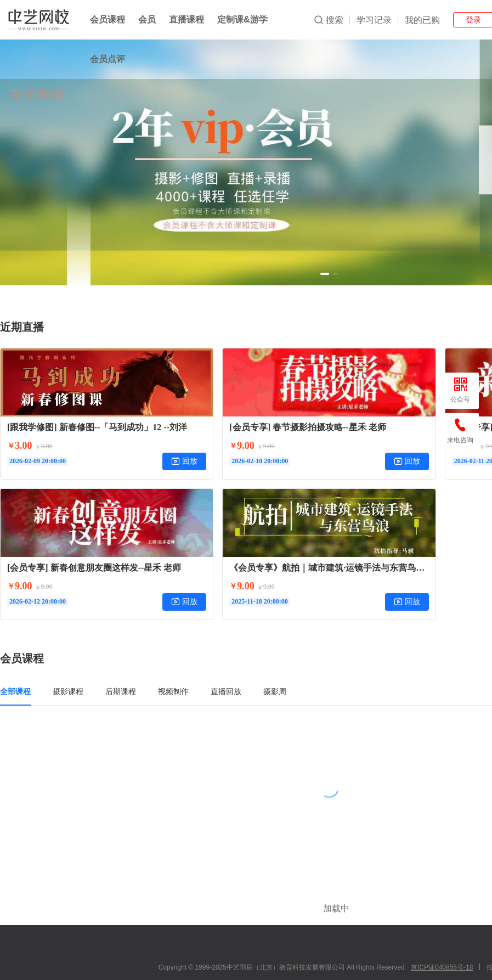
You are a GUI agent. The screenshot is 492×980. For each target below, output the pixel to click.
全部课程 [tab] (15, 691)
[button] (325, 274)
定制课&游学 (242, 19)
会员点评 (108, 59)
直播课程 (186, 19)
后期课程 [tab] (121, 691)
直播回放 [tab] (226, 691)
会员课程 (108, 19)
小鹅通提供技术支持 (329, 965)
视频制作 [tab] (173, 691)
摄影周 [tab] (275, 691)
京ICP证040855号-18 (442, 934)
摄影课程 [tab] (68, 691)
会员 (147, 19)
